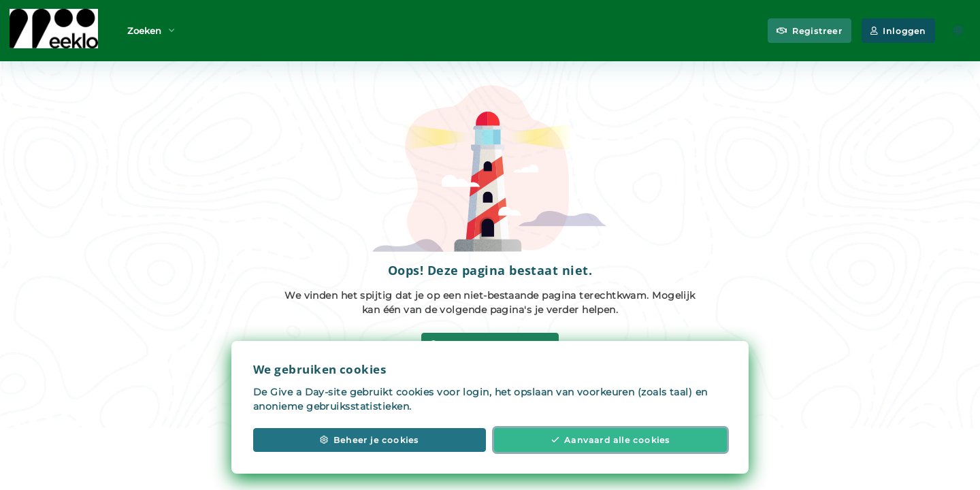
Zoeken (151, 30)
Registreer (810, 31)
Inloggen (898, 31)
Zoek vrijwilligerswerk (490, 345)
